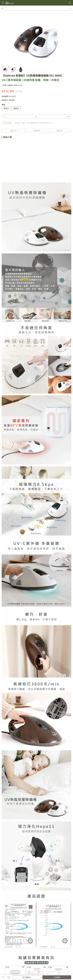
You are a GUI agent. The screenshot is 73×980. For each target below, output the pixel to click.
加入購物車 (27, 977)
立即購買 (57, 977)
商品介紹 (13, 131)
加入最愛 (7, 123)
